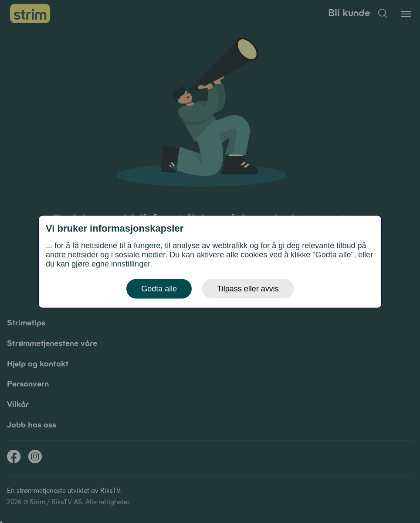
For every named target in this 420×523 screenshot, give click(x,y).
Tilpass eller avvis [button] (248, 288)
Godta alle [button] (159, 288)
